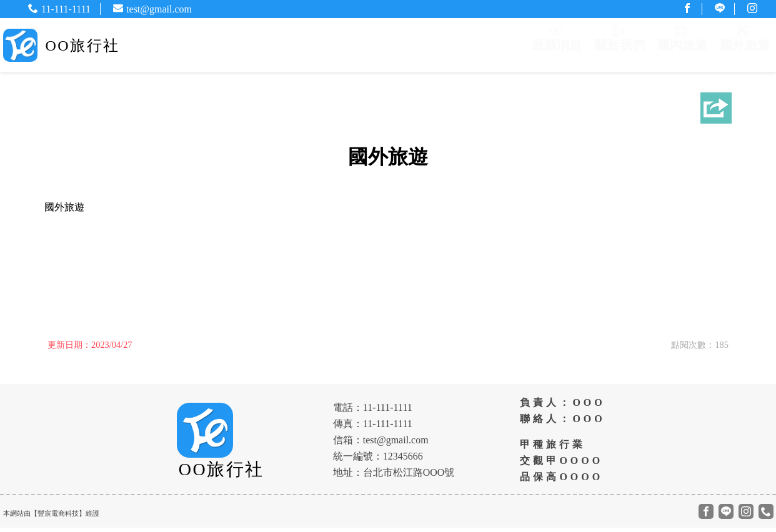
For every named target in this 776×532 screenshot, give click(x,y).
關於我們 (617, 47)
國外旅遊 (745, 47)
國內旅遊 (681, 47)
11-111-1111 (59, 9)
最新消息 (554, 47)
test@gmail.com (152, 9)
